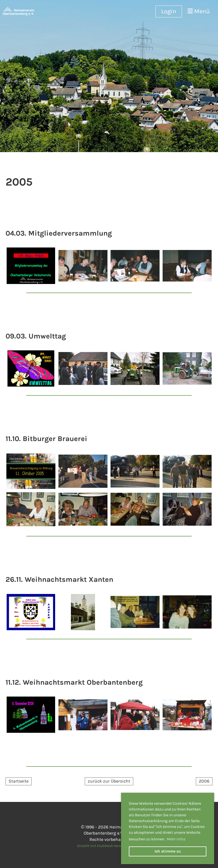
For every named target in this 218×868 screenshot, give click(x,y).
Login (169, 11)
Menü (199, 11)
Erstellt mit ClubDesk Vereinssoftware (109, 846)
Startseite (19, 781)
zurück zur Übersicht (109, 781)
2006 (204, 781)
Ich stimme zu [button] (168, 851)
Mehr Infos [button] (176, 839)
